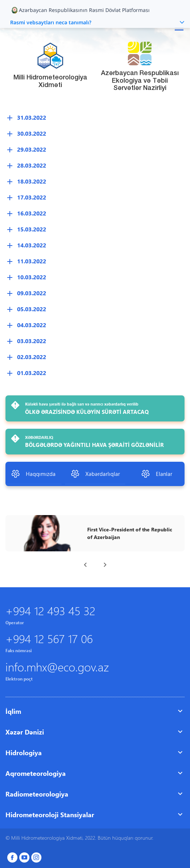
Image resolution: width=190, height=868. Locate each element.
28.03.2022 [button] (32, 165)
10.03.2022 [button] (32, 277)
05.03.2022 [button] (32, 309)
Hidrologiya (24, 752)
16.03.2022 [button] (32, 213)
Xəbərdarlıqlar (95, 474)
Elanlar (157, 474)
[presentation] (85, 565)
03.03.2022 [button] (32, 341)
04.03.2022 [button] (32, 325)
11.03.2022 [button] (32, 261)
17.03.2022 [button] (32, 197)
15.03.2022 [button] (32, 229)
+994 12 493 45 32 (50, 610)
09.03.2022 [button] (32, 293)
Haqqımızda (33, 474)
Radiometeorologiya (37, 794)
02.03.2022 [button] (32, 357)
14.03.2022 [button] (32, 245)
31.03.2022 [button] (32, 117)
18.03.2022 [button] (32, 181)
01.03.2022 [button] (32, 373)
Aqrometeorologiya (36, 773)
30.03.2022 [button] (32, 133)
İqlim (13, 711)
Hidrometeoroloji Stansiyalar (50, 814)
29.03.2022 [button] (32, 149)
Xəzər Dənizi (25, 732)
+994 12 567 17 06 (49, 638)
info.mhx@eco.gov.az (57, 667)
